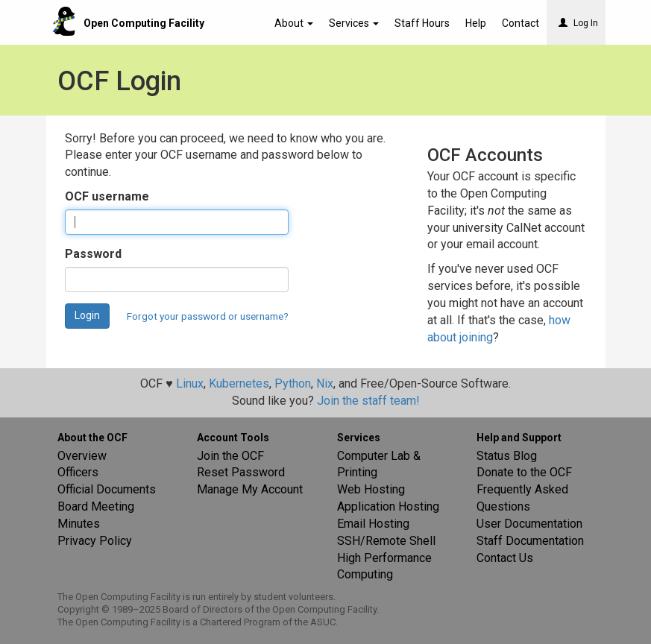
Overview (82, 456)
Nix (325, 383)
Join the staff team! (368, 401)
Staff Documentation (530, 541)
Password (93, 254)
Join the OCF (230, 456)
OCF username (107, 196)
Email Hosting (373, 524)
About (294, 23)
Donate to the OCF (524, 472)
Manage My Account (250, 489)
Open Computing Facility (144, 23)
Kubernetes (239, 383)
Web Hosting (371, 489)
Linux (190, 383)
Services (354, 23)
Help (476, 23)
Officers (78, 472)
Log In (578, 23)
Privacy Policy (95, 541)
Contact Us (505, 558)
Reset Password (241, 472)
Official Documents (107, 489)
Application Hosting (388, 506)
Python (293, 383)
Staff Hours (422, 23)
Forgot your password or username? (208, 316)
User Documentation (529, 524)
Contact (521, 23)
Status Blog (507, 456)
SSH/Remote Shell (386, 541)
